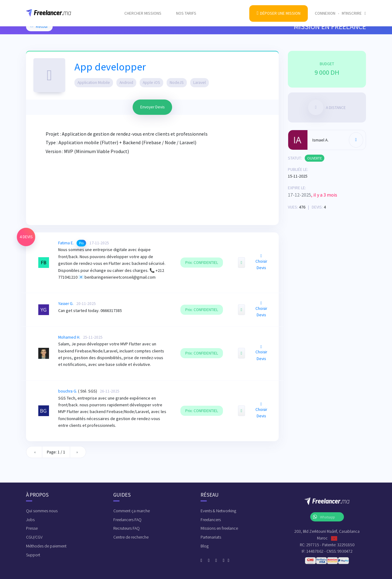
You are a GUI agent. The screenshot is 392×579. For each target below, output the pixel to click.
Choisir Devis (261, 262)
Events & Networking (218, 511)
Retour (39, 26)
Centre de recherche (131, 537)
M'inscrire (354, 10)
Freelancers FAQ (127, 520)
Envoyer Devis (152, 107)
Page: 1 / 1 (56, 452)
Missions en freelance (219, 528)
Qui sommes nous (42, 511)
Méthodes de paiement (46, 546)
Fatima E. (66, 243)
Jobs (30, 520)
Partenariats (211, 537)
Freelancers (211, 520)
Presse (32, 528)
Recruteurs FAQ (126, 528)
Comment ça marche (132, 511)
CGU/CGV (34, 537)
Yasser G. (66, 304)
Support (33, 555)
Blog (205, 546)
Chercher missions (143, 10)
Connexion (325, 10)
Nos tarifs (186, 10)
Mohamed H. (69, 337)
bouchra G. (68, 391)
